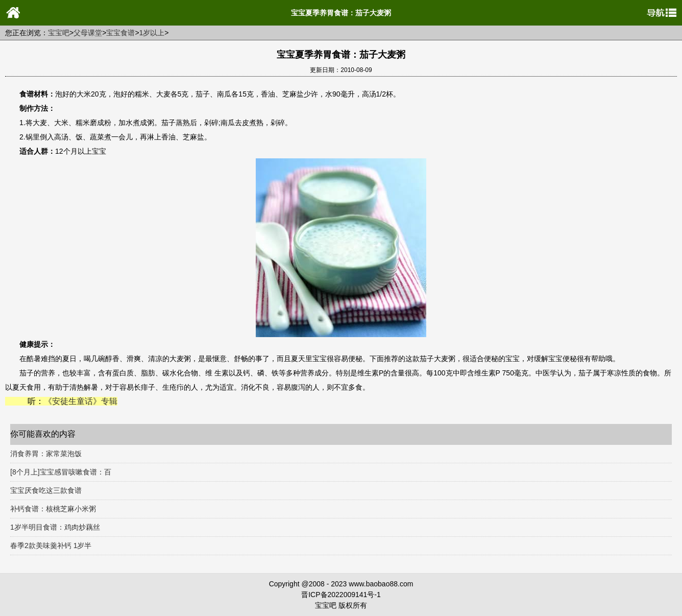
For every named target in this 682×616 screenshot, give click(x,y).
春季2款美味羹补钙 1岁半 (51, 546)
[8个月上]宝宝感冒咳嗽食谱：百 (61, 472)
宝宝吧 (59, 33)
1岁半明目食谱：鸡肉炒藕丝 (55, 527)
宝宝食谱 (120, 33)
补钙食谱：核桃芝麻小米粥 (53, 509)
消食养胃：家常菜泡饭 (46, 454)
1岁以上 (152, 33)
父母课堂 (88, 33)
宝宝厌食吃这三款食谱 (46, 490)
